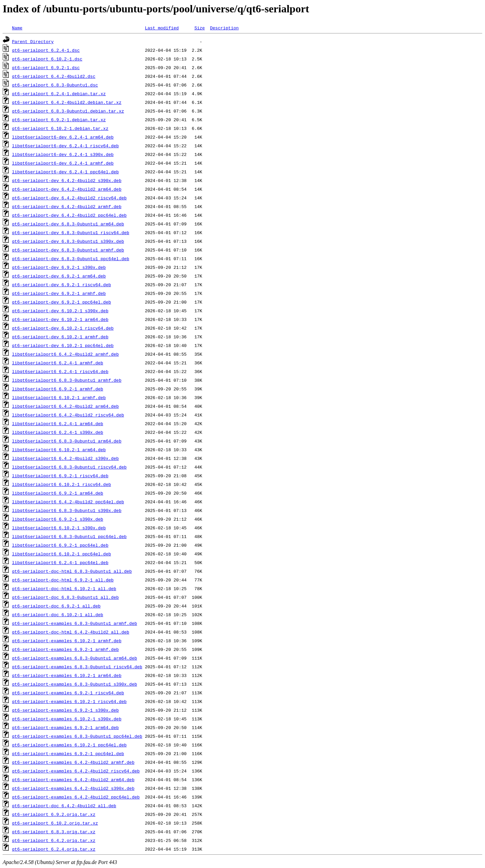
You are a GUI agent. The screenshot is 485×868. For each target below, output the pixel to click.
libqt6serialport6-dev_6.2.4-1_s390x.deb (63, 154)
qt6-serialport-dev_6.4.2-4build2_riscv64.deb (69, 198)
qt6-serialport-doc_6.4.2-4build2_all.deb (64, 806)
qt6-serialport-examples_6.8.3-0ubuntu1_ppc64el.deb (77, 736)
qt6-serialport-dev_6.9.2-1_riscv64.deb (61, 285)
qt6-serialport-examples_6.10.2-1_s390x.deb (67, 719)
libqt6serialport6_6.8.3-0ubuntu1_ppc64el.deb (69, 536)
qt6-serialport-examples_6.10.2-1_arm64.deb (67, 675)
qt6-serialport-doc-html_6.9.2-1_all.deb (63, 580)
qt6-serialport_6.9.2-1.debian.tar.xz (59, 120)
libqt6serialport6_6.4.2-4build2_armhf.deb (65, 354)
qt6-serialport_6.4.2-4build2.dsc (54, 76)
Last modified (162, 28)
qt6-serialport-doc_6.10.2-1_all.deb (58, 615)
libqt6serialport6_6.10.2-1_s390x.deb (59, 528)
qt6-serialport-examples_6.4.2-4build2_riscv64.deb (76, 771)
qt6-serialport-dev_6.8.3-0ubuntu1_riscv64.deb (71, 232)
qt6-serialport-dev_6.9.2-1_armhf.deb (59, 293)
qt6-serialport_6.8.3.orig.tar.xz (54, 832)
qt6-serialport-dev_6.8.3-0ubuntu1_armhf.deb (68, 250)
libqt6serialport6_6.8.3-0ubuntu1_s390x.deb (67, 510)
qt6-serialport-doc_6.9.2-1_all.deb (56, 606)
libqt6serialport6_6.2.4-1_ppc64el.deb (60, 562)
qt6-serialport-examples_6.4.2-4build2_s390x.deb (73, 788)
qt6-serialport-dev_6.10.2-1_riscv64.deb (63, 328)
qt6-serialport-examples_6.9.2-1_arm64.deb (65, 727)
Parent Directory (33, 41)
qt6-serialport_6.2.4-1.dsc (46, 50)
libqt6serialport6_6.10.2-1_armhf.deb (59, 397)
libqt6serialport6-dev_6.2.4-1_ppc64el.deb (65, 172)
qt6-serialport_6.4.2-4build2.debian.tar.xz (67, 102)
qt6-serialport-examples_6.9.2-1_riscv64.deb (68, 693)
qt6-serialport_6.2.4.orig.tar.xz (54, 849)
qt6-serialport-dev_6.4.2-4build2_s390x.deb (67, 180)
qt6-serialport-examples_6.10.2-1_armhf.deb (67, 641)
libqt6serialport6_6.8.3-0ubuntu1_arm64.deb (67, 441)
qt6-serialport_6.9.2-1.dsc (46, 67)
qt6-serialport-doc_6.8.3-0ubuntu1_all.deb (65, 597)
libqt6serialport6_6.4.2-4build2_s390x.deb (65, 458)
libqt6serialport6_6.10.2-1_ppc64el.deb (61, 554)
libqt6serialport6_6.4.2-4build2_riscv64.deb (68, 415)
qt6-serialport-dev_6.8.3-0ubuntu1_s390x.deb (68, 241)
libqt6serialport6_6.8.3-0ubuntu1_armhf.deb (67, 380)
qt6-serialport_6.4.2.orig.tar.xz (54, 840)
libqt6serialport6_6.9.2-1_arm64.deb (58, 493)
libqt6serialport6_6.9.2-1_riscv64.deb (60, 476)
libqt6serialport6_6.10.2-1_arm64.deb (59, 450)
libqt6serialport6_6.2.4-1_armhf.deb (58, 363)
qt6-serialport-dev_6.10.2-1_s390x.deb (60, 311)
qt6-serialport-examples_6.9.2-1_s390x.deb (65, 710)
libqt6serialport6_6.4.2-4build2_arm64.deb (65, 406)
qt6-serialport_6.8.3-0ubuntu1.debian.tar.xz (68, 111)
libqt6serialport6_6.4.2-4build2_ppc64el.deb (68, 502)
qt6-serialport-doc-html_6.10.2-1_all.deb (64, 588)
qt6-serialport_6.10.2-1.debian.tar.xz (60, 128)
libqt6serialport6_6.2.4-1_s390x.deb (58, 432)
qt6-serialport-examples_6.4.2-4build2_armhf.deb (73, 762)
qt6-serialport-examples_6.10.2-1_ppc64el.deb (69, 745)
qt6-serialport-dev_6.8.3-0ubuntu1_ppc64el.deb (71, 258)
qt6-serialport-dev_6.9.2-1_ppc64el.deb (61, 302)
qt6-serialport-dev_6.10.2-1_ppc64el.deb (63, 345)
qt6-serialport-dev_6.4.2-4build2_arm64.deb (67, 189)
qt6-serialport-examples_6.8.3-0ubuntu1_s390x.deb (74, 684)
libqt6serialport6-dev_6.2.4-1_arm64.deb (63, 137)
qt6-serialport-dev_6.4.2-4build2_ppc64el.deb (69, 215)
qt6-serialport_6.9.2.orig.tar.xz (54, 814)
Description (224, 28)
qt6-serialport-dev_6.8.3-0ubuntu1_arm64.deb (68, 224)
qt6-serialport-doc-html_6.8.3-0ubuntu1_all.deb (72, 571)
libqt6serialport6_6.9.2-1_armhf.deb (58, 389)
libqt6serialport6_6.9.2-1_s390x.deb (58, 519)
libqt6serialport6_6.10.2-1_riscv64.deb (61, 484)
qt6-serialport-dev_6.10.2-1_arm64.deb (60, 319)
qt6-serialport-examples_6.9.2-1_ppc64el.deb (68, 753)
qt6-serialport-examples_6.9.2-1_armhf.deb (65, 649)
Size (200, 28)
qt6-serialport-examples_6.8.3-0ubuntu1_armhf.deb (74, 623)
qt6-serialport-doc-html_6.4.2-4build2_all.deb (71, 632)
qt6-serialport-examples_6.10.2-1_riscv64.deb (69, 701)
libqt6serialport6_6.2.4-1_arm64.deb (58, 423)
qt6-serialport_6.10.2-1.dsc (47, 59)
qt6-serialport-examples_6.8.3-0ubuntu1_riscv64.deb (77, 667)
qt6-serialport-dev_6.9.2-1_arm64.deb (59, 276)
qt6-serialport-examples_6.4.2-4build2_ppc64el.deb (76, 797)
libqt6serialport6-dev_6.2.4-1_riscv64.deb (65, 146)
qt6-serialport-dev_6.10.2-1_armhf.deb (60, 337)
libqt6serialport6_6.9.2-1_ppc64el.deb (60, 545)
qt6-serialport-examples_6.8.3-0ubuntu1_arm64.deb (74, 658)
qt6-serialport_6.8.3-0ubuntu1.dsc (55, 85)
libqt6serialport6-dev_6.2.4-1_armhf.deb (63, 163)
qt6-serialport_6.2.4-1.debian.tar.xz (59, 94)
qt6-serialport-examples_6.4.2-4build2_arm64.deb (73, 779)
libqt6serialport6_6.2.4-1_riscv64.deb (60, 371)
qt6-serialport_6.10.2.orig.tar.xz (55, 823)
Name (17, 28)
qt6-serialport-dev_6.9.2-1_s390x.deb (59, 267)
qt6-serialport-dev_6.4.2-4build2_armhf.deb (67, 206)
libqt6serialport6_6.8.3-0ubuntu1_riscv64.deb (69, 467)
